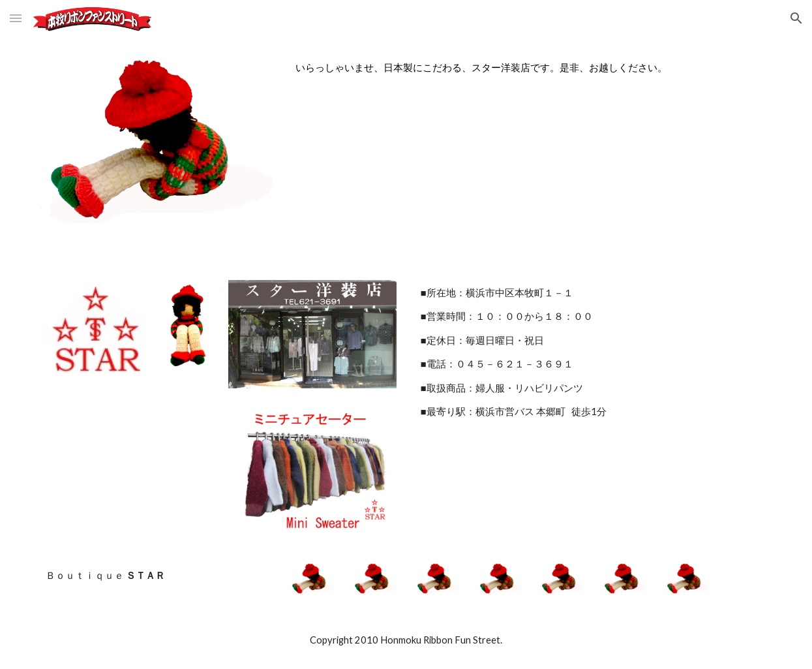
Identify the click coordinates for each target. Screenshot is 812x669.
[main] (531, 68)
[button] (16, 18)
